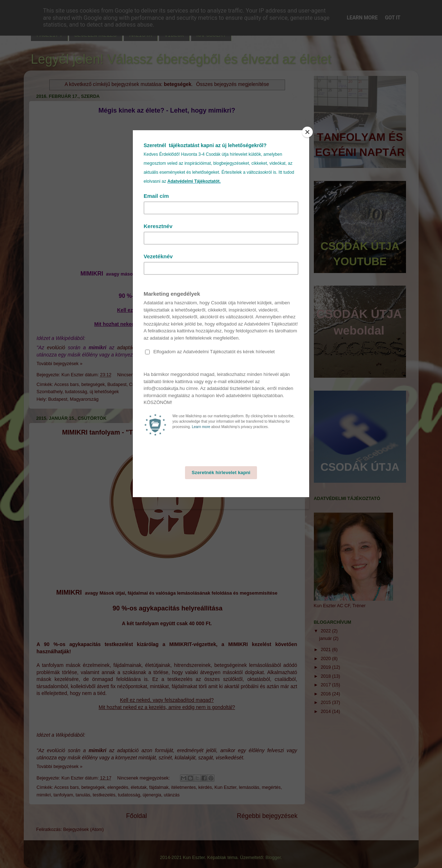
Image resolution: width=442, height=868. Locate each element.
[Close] (307, 132)
